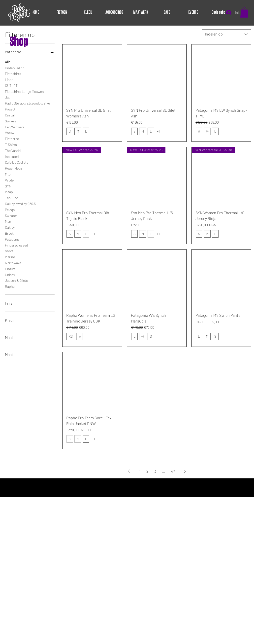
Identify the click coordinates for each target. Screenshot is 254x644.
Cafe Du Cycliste (17, 162)
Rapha (10, 286)
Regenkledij (13, 168)
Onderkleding (15, 68)
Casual (10, 115)
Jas (8, 97)
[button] (244, 13)
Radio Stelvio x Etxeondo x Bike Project (27, 106)
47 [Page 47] (173, 471)
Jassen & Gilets (16, 280)
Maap (9, 191)
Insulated (12, 156)
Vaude (9, 180)
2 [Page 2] (147, 471)
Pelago (10, 209)
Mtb (8, 174)
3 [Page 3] (155, 471)
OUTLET (11, 85)
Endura (10, 268)
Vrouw (10, 132)
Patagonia (12, 239)
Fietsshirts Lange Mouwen (24, 91)
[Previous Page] (129, 471)
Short (9, 250)
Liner (9, 79)
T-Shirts (11, 144)
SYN (8, 186)
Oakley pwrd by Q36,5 (20, 203)
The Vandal (13, 150)
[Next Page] (185, 471)
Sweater (11, 215)
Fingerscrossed (16, 245)
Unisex (10, 274)
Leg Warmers (15, 127)
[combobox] (226, 34)
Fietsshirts (13, 73)
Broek (9, 233)
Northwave (13, 262)
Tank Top (12, 197)
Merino (10, 256)
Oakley (10, 227)
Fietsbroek (13, 138)
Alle (8, 62)
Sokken (10, 121)
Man (8, 221)
